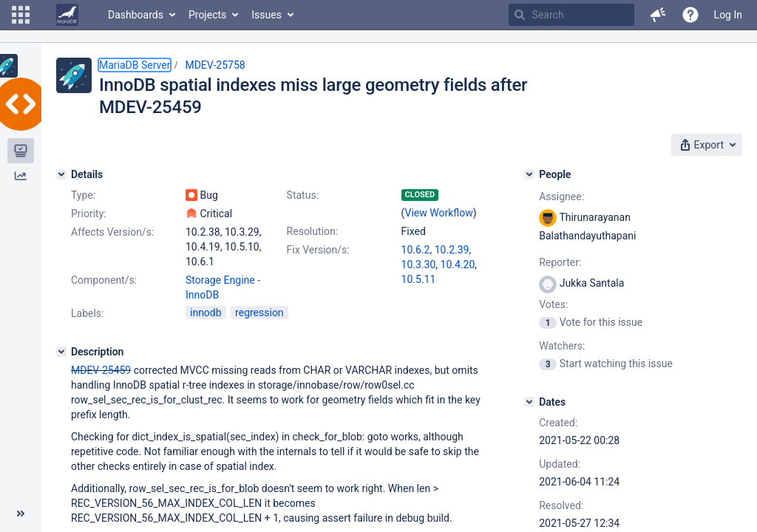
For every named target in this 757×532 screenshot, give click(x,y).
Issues (267, 15)
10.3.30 (419, 265)
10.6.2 (416, 250)
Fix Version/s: (318, 250)
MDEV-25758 (215, 65)
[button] (21, 15)
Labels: (87, 313)
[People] (529, 174)
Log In (728, 15)
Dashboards (136, 15)
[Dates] (529, 402)
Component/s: (104, 280)
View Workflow (439, 213)
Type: (83, 195)
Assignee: (561, 197)
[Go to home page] (67, 15)
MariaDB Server (135, 65)
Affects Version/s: (112, 232)
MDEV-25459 (101, 370)
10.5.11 (419, 279)
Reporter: (560, 262)
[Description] (61, 352)
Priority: (89, 214)
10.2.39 (452, 250)
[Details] (61, 174)
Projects (207, 15)
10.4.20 (458, 265)
